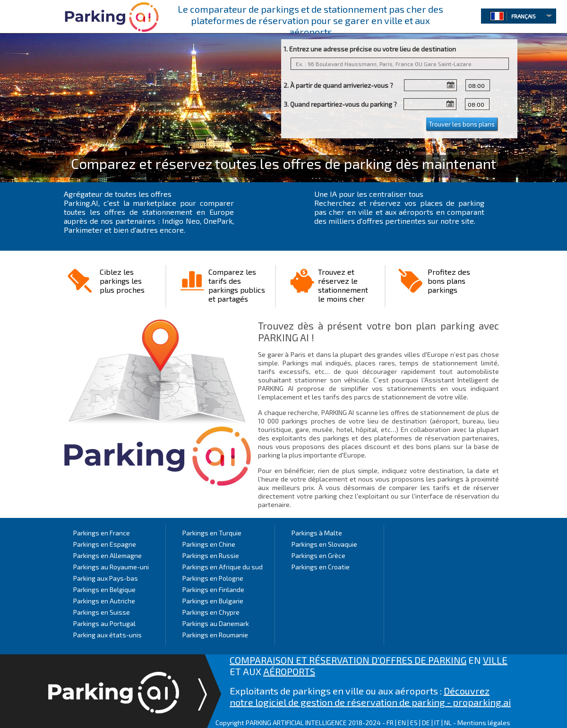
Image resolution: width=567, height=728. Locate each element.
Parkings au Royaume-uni (111, 567)
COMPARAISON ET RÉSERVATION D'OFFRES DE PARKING (348, 660)
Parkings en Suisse (102, 612)
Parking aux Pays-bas (106, 578)
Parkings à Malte (317, 533)
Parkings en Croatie (321, 567)
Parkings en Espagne (105, 544)
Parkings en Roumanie (215, 635)
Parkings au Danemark (216, 623)
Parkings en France (102, 533)
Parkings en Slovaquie (324, 544)
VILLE (495, 660)
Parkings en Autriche (104, 601)
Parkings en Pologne (213, 578)
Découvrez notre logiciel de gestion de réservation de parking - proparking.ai (370, 696)
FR (390, 723)
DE (426, 723)
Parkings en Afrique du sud (223, 567)
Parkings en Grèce (318, 555)
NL (448, 723)
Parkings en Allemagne (107, 555)
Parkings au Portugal (104, 623)
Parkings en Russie (211, 555)
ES (414, 723)
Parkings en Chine (209, 544)
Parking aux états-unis (107, 635)
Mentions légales (484, 723)
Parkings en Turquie (212, 533)
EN (402, 723)
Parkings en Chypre (211, 612)
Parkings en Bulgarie (213, 601)
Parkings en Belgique (104, 589)
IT (437, 723)
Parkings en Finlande (213, 589)
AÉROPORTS (289, 671)
